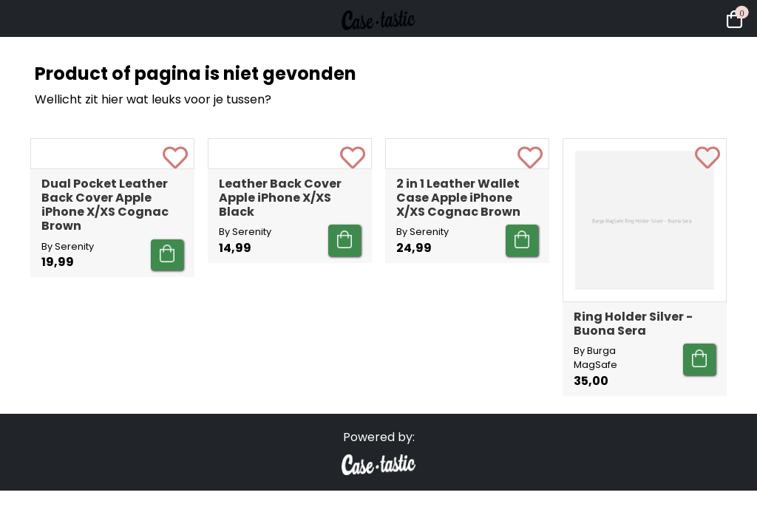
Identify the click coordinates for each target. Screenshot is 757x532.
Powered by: (379, 451)
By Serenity (68, 379)
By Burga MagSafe (595, 358)
